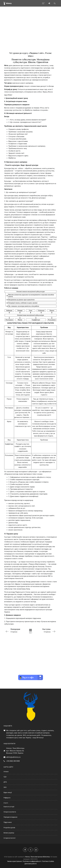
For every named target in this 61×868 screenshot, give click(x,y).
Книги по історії (9, 807)
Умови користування (14, 861)
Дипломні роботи (30, 864)
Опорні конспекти (10, 812)
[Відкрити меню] (43, 3)
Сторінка (15, 630)
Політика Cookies (48, 861)
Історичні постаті (9, 838)
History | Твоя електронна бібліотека (37, 857)
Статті (6, 803)
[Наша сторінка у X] (30, 850)
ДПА (5, 782)
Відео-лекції (8, 793)
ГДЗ (5, 777)
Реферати (7, 798)
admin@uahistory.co (13, 757)
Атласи (6, 772)
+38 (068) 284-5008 (13, 761)
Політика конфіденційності (32, 861)
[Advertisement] (30, 33)
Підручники (8, 822)
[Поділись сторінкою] (49, 3)
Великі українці (9, 833)
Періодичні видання (10, 817)
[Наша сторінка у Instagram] (36, 850)
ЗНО (5, 787)
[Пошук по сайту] (55, 3)
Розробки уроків (9, 828)
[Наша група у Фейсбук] (25, 850)
